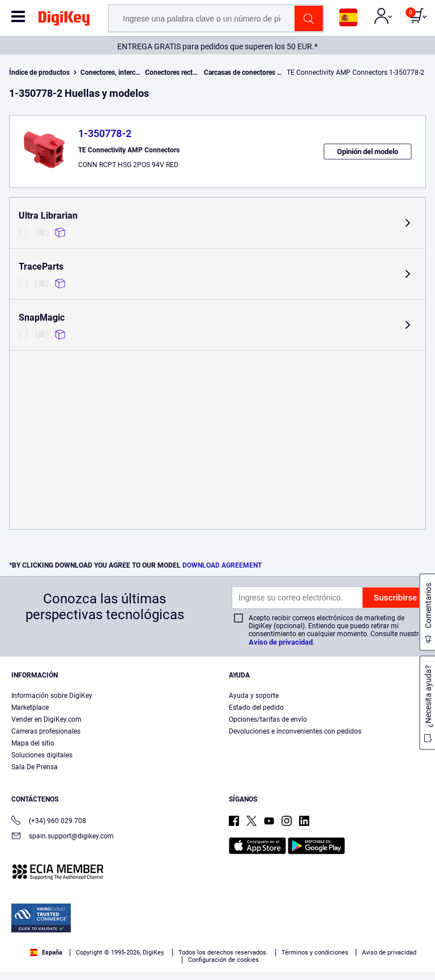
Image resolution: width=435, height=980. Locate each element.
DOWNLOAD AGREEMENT (222, 565)
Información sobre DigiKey (52, 696)
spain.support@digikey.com (63, 837)
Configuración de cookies (223, 960)
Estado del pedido (256, 708)
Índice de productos (39, 73)
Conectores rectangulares (184, 73)
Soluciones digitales (42, 755)
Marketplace (30, 708)
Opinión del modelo (368, 152)
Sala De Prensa (35, 767)
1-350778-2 (105, 133)
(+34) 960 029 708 (49, 822)
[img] (64, 20)
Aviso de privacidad (281, 642)
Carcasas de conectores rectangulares (261, 73)
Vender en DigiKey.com (46, 719)
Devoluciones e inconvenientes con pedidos (295, 731)
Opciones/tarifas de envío (268, 719)
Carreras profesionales (46, 731)
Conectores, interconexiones (123, 73)
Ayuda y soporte (254, 696)
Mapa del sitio (33, 743)
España (46, 953)
